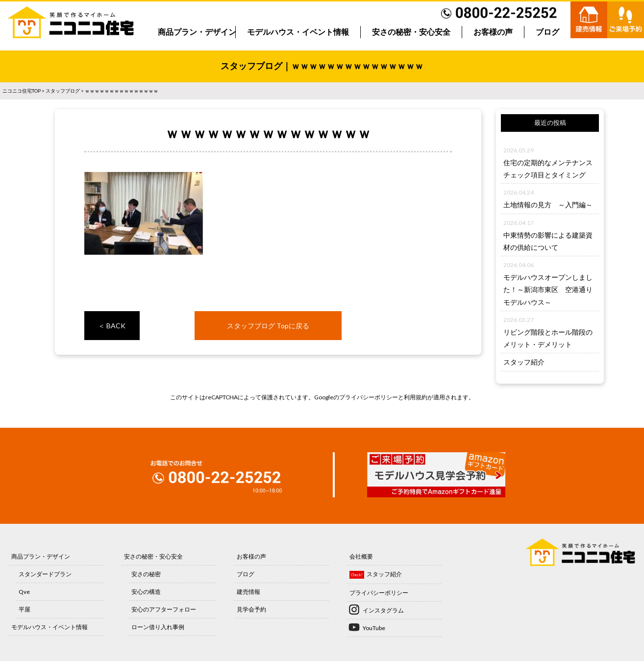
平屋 (25, 609)
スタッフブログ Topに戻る (268, 326)
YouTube (374, 628)
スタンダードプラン (45, 574)
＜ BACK (112, 326)
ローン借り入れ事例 (158, 627)
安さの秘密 (146, 574)
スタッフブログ (63, 91)
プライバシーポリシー (369, 397)
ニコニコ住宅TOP (22, 91)
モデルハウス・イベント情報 (298, 32)
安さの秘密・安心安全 (411, 32)
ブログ (547, 32)
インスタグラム (383, 610)
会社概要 (361, 556)
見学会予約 (251, 609)
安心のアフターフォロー (164, 609)
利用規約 (416, 397)
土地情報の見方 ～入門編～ (548, 205)
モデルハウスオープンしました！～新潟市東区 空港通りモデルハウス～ (548, 289)
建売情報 (248, 592)
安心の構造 (146, 592)
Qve (24, 592)
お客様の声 (493, 32)
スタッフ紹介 (524, 362)
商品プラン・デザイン (197, 32)
